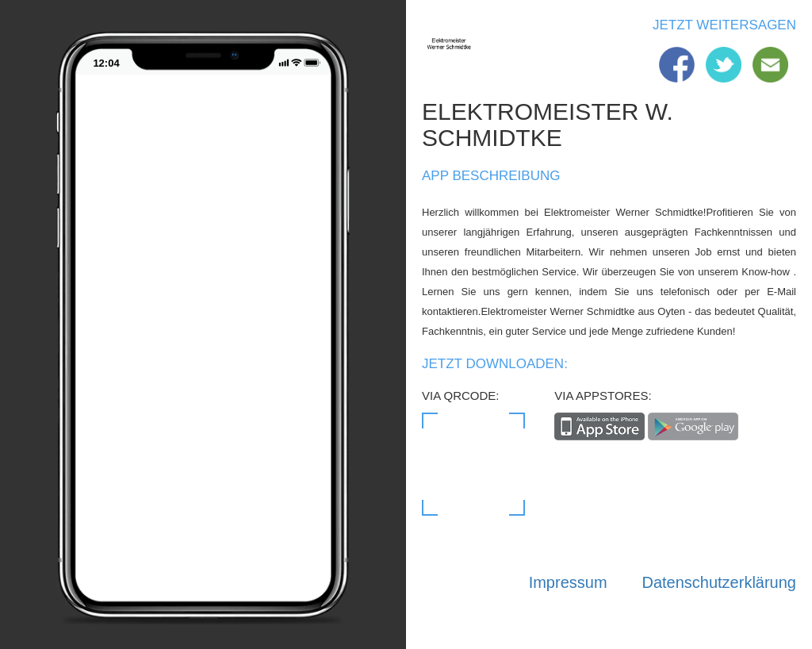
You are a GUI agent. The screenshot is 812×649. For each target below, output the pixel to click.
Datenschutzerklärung (719, 582)
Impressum (568, 582)
